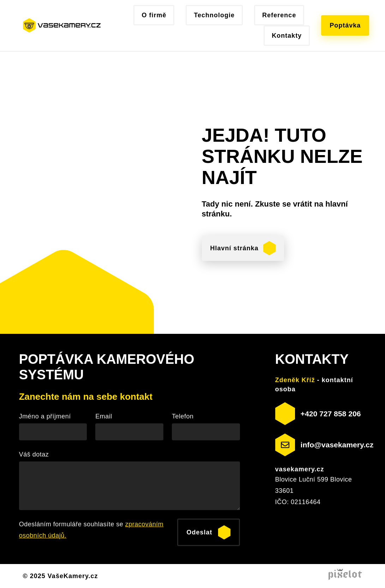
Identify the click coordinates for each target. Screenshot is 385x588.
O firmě (154, 15)
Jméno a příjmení (45, 416)
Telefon (183, 416)
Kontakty (287, 36)
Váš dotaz (34, 454)
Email (104, 416)
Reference (279, 15)
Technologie (214, 15)
